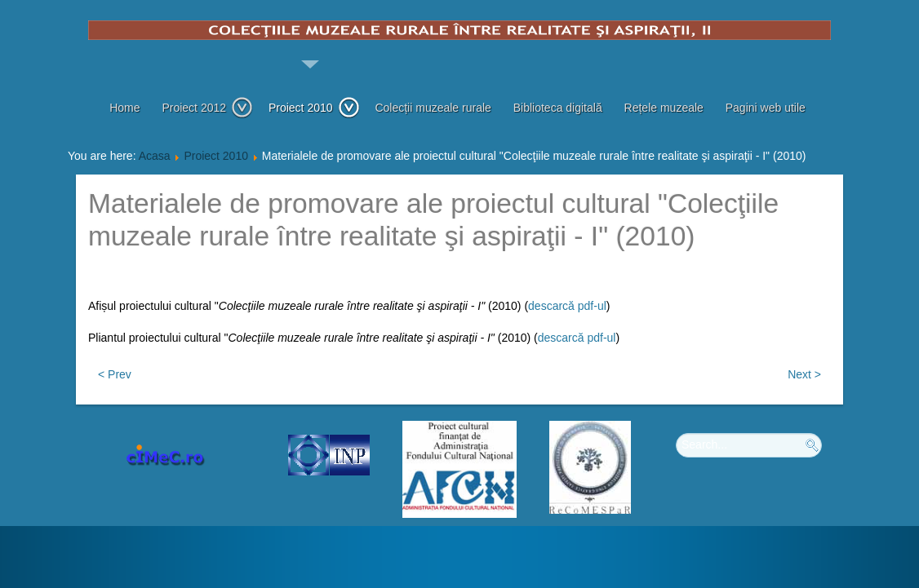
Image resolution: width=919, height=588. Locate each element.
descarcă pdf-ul (567, 306)
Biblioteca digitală (558, 108)
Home (124, 108)
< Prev (115, 374)
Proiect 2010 (314, 108)
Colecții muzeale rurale (433, 108)
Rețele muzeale (664, 108)
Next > (804, 374)
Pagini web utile (766, 108)
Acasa (155, 156)
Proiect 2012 (207, 108)
